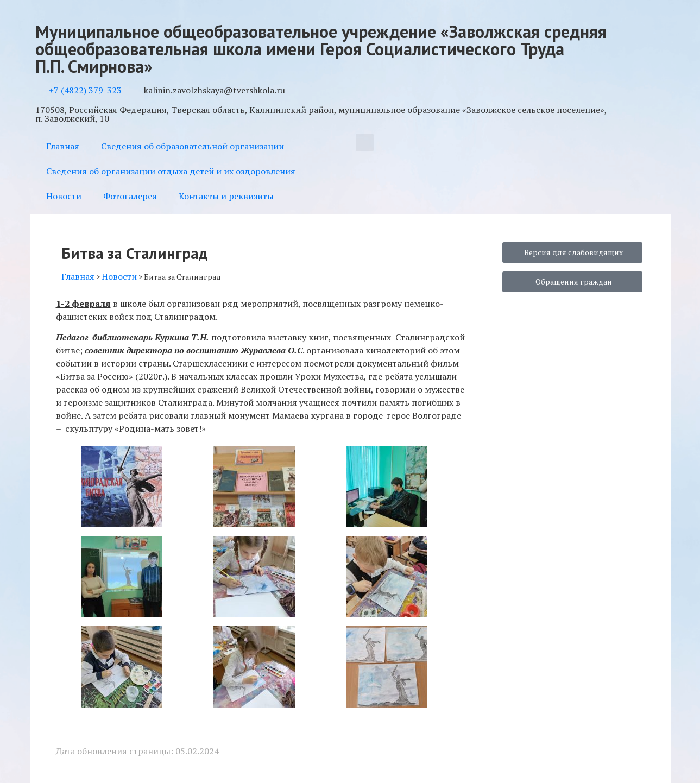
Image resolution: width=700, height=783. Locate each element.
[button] (365, 143)
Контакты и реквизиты (226, 196)
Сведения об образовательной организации (193, 146)
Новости (64, 196)
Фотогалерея (130, 196)
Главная (63, 146)
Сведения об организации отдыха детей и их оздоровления (171, 171)
